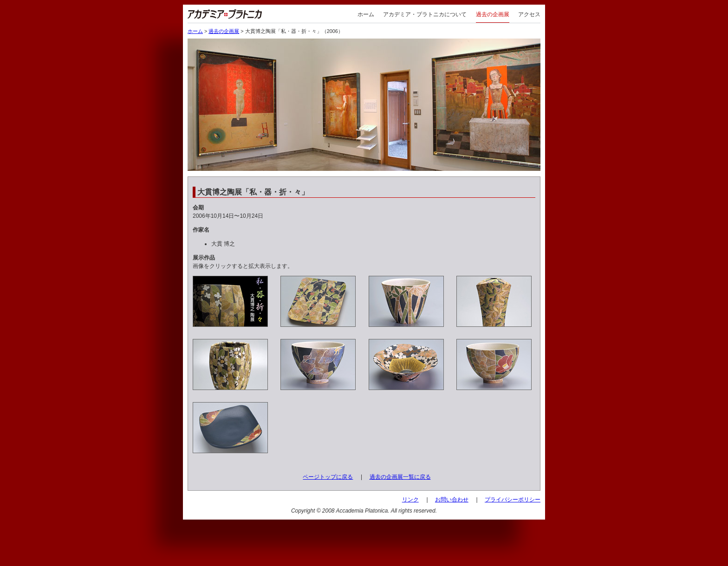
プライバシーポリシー (513, 500)
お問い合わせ (452, 500)
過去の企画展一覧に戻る (400, 477)
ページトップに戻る (328, 477)
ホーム (366, 14)
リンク (410, 500)
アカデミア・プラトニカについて (425, 14)
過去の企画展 (493, 14)
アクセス (529, 14)
